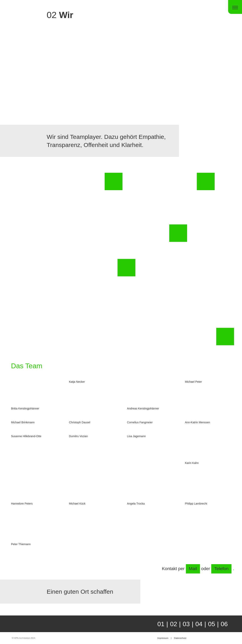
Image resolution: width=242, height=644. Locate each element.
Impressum (163, 638)
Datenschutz (180, 638)
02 (174, 624)
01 (161, 624)
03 (186, 624)
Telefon (221, 569)
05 (212, 624)
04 (199, 624)
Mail (193, 569)
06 (224, 624)
